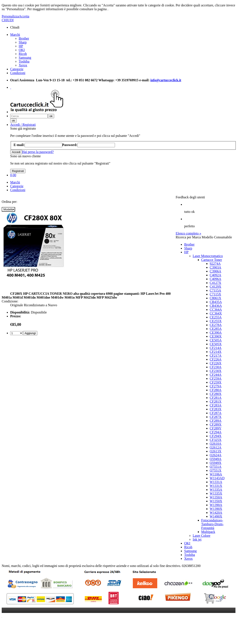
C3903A (215, 267)
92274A (215, 264)
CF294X (216, 436)
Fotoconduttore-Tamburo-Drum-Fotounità (212, 524)
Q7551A (216, 467)
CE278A (216, 325)
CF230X (216, 371)
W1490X (216, 516)
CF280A (216, 390)
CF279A (216, 386)
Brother (24, 38)
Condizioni (18, 73)
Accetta (24, 16)
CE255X (216, 321)
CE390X (216, 336)
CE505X (216, 344)
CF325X (216, 440)
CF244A (216, 375)
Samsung (25, 58)
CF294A (216, 432)
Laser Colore (202, 536)
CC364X (216, 313)
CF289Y (216, 428)
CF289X (216, 424)
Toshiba (24, 61)
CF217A (216, 356)
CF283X (216, 409)
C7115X (215, 294)
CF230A (216, 367)
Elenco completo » (188, 233)
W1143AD (217, 478)
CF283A (216, 405)
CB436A (216, 306)
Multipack (208, 532)
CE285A (216, 329)
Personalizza (10, 16)
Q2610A (216, 444)
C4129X (215, 287)
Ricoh (23, 54)
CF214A (216, 348)
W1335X (216, 493)
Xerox (23, 65)
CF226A (216, 359)
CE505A (216, 340)
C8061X (215, 298)
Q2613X (216, 451)
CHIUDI (8, 20)
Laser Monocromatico (208, 256)
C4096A (215, 279)
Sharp (23, 42)
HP (21, 46)
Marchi (15, 35)
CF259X (216, 382)
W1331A (216, 482)
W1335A (216, 490)
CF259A (216, 379)
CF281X (216, 401)
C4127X (215, 283)
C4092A (215, 275)
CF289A (216, 421)
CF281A (216, 398)
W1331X (216, 486)
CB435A (216, 302)
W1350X (216, 501)
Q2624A (216, 455)
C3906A (215, 271)
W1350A (216, 497)
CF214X (216, 352)
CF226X (216, 363)
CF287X (216, 417)
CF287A (216, 413)
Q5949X (216, 463)
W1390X (216, 509)
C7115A (215, 290)
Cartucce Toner (212, 260)
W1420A (216, 513)
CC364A (216, 310)
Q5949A (216, 459)
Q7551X (216, 470)
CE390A (216, 333)
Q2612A (216, 447)
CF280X (216, 394)
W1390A (216, 505)
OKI (22, 50)
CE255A (216, 317)
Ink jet (197, 539)
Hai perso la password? (38, 152)
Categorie (17, 69)
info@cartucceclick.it (166, 80)
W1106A (216, 474)
